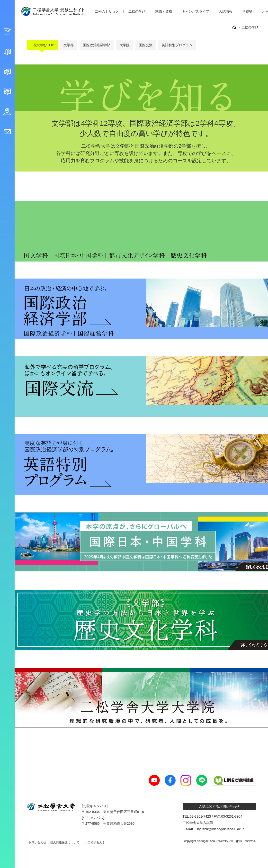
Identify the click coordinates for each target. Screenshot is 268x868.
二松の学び (137, 11)
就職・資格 (164, 11)
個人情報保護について (70, 842)
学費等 (247, 11)
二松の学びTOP (42, 45)
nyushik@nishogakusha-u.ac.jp (221, 829)
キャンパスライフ (196, 11)
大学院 (125, 45)
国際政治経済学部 (97, 45)
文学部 (69, 45)
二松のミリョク (107, 11)
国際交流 (146, 45)
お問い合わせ (39, 842)
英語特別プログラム (177, 45)
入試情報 (226, 11)
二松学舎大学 (106, 842)
